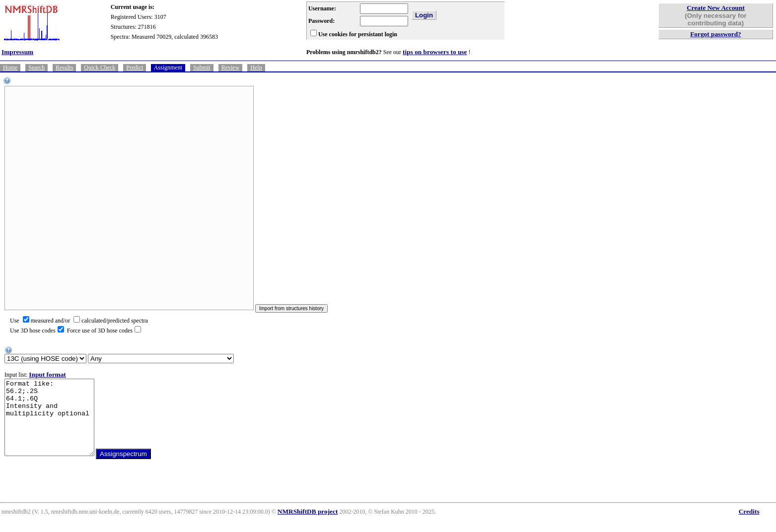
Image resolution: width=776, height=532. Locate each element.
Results (64, 67)
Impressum (17, 52)
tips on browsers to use (435, 52)
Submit (202, 67)
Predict (135, 67)
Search (36, 67)
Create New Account (716, 8)
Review (231, 67)
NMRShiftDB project (308, 526)
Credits (749, 526)
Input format (47, 374)
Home (10, 67)
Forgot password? (716, 34)
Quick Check (100, 67)
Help (256, 67)
